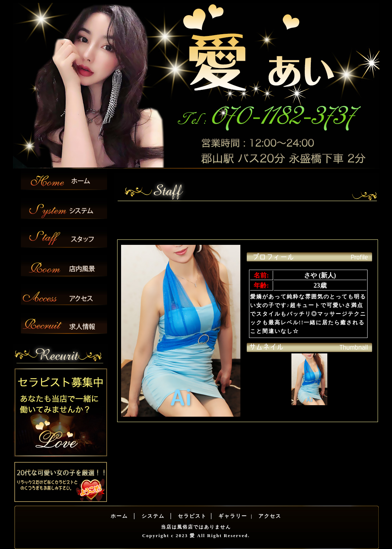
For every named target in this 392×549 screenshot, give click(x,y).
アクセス (269, 516)
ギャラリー (232, 516)
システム (152, 516)
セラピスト (192, 516)
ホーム (119, 516)
